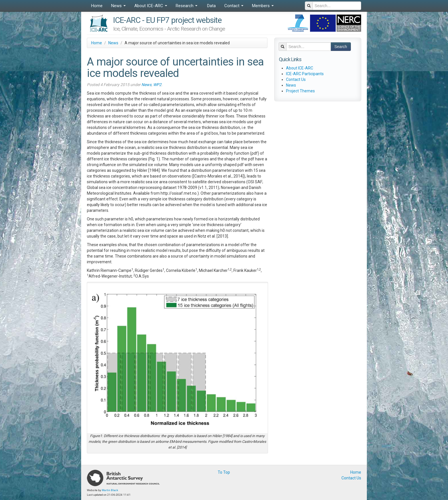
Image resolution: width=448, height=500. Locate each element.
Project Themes (300, 91)
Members (263, 6)
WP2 (157, 85)
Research (187, 6)
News (118, 6)
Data (211, 6)
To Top (224, 472)
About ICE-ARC (151, 6)
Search (341, 47)
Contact (234, 6)
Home (97, 6)
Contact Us (296, 79)
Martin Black (110, 490)
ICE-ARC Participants (305, 74)
